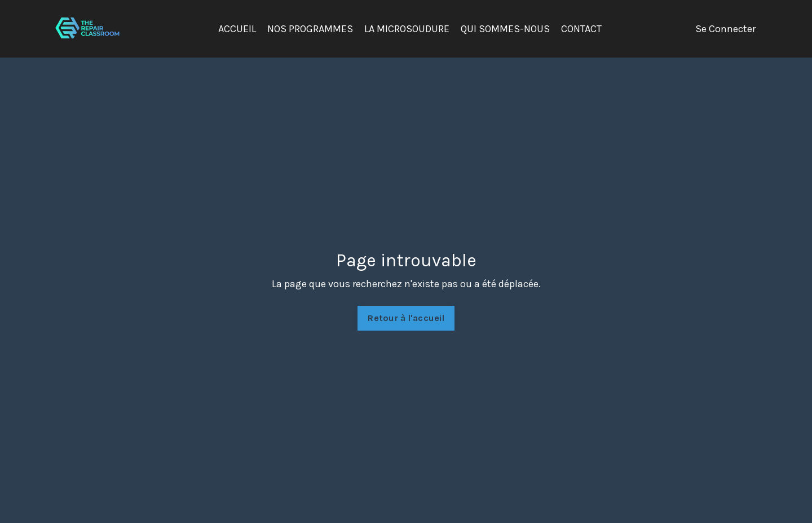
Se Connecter (725, 29)
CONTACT (581, 29)
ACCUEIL (237, 29)
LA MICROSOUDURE (407, 29)
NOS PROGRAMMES (310, 29)
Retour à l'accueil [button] (406, 318)
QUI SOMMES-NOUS (505, 29)
